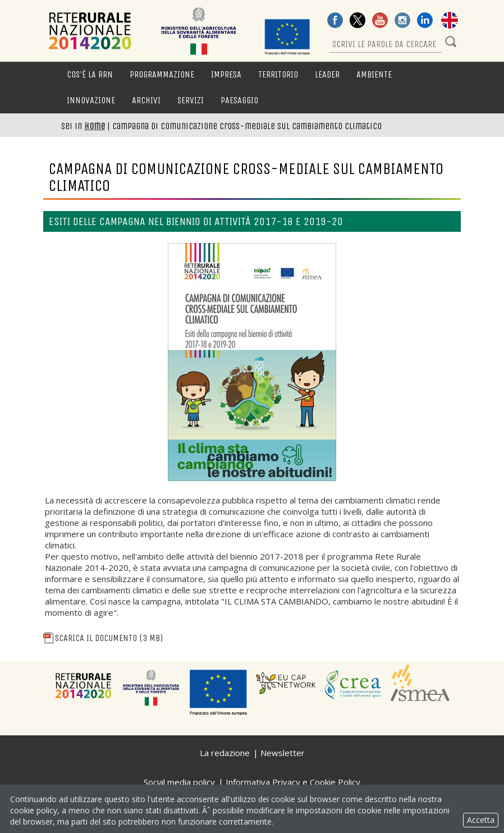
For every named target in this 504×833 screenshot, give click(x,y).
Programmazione (162, 74)
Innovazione (91, 100)
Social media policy (179, 782)
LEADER (327, 74)
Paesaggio (239, 100)
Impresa (226, 74)
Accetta (481, 820)
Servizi (191, 100)
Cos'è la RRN (90, 74)
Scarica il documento (103, 638)
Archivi (146, 100)
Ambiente (374, 74)
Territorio (278, 74)
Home (95, 126)
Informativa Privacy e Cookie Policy (293, 782)
